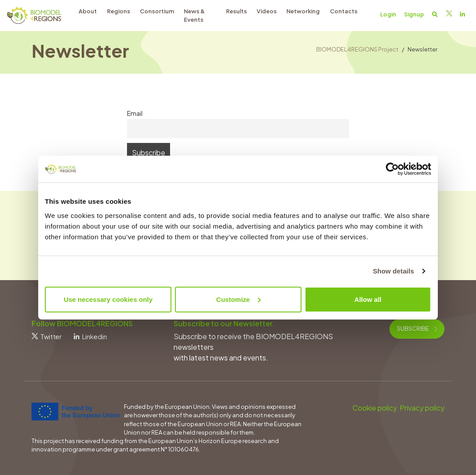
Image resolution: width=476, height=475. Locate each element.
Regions (119, 11)
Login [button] (388, 14)
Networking (303, 11)
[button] (435, 14)
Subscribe (417, 329)
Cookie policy (375, 408)
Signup (414, 14)
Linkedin (90, 336)
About (88, 11)
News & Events (194, 15)
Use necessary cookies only (108, 299)
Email (135, 113)
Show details (394, 271)
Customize (238, 299)
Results (236, 11)
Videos (267, 11)
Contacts (344, 11)
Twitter (47, 336)
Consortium (157, 11)
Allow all (368, 299)
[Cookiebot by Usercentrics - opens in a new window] (392, 169)
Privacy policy (422, 408)
